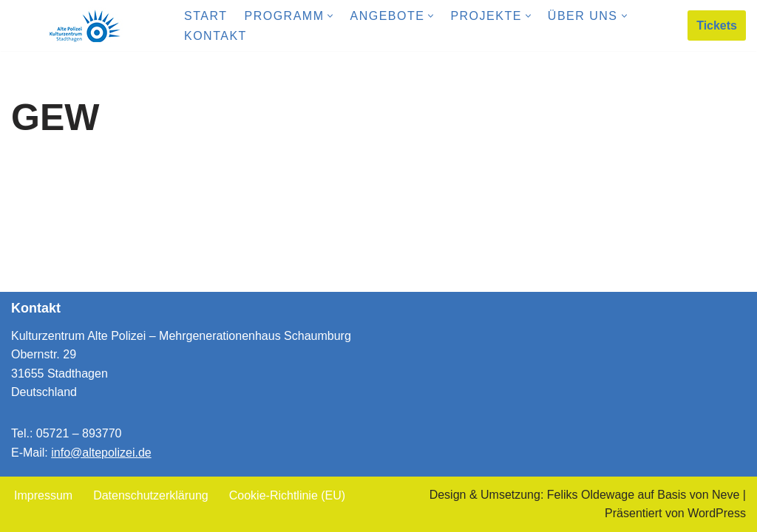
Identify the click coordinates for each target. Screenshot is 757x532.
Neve (726, 495)
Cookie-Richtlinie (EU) (287, 495)
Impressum (43, 495)
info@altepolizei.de (101, 453)
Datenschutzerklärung (151, 495)
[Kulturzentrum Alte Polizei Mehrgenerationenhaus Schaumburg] (85, 26)
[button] (330, 16)
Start (206, 16)
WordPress (717, 513)
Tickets (717, 25)
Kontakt (215, 36)
